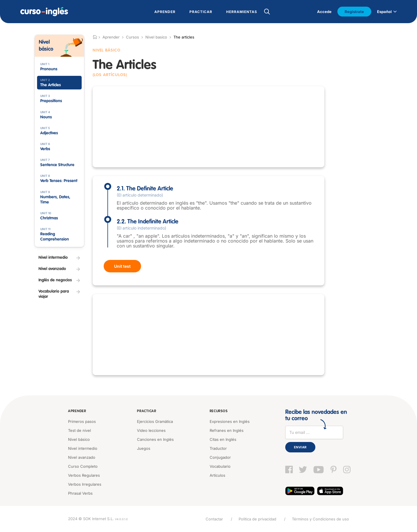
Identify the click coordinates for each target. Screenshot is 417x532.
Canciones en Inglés (155, 439)
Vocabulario (220, 466)
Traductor (218, 448)
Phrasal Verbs (80, 493)
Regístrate (354, 12)
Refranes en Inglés (227, 430)
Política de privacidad (257, 519)
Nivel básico (79, 439)
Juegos (144, 448)
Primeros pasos (82, 421)
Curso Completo (83, 466)
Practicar (147, 411)
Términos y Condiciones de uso (320, 519)
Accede (324, 12)
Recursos (219, 411)
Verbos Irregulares (85, 484)
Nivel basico (156, 37)
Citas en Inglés (223, 439)
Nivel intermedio (83, 448)
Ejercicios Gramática (155, 421)
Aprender (77, 411)
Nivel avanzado (82, 457)
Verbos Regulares (84, 475)
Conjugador (220, 457)
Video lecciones (151, 430)
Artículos (217, 475)
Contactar (214, 519)
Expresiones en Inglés (230, 421)
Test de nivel (79, 430)
